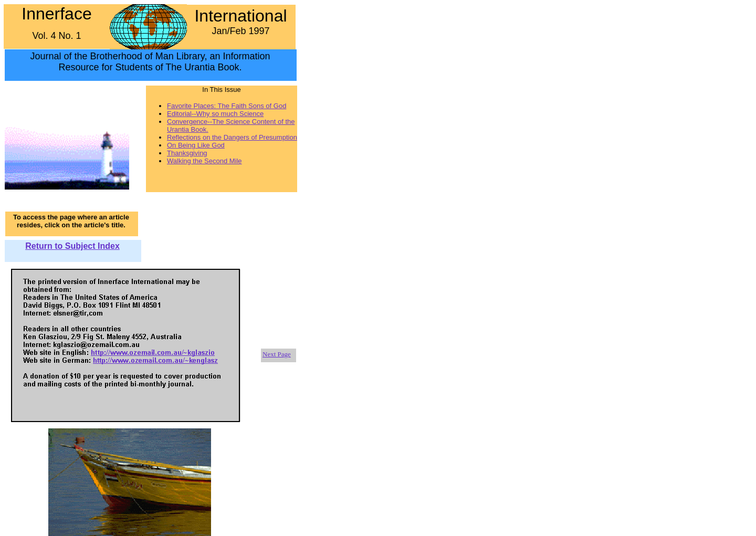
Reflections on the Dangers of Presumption (232, 137)
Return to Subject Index (72, 246)
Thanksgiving (187, 153)
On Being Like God (196, 145)
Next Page (277, 354)
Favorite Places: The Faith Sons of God (227, 106)
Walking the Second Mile (204, 161)
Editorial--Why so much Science (215, 114)
